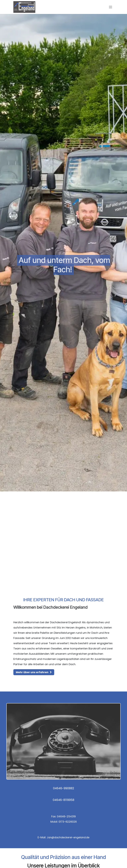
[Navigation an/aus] (111, 7)
